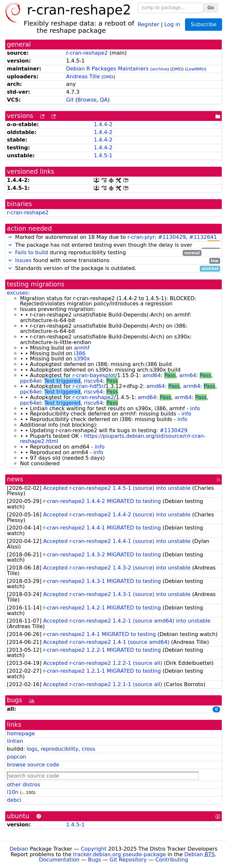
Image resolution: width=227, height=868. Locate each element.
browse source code (33, 765)
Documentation (59, 860)
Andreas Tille (83, 77)
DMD (177, 69)
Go (211, 8)
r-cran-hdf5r (88, 386)
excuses (17, 293)
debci (14, 800)
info (195, 408)
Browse (87, 100)
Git (70, 100)
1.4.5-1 (103, 155)
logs (32, 749)
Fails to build (31, 252)
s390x (82, 359)
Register (149, 24)
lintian (15, 741)
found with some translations (113, 261)
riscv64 (93, 381)
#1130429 (172, 237)
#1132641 (203, 237)
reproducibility (60, 749)
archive (160, 69)
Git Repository (128, 860)
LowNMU (196, 69)
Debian (19, 849)
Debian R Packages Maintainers (107, 69)
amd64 (152, 375)
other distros (23, 785)
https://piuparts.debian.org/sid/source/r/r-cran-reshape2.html (113, 439)
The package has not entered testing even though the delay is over (113, 245)
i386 (80, 353)
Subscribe (204, 24)
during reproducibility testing (104, 253)
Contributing (172, 860)
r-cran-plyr (141, 237)
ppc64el (31, 381)
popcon (17, 757)
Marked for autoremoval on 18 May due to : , (113, 237)
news (15, 479)
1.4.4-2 (103, 124)
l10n (13, 792)
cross (88, 749)
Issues (23, 260)
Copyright (93, 849)
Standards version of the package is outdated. (113, 269)
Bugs (94, 860)
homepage (21, 733)
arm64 (188, 375)
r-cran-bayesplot (94, 375)
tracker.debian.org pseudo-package (120, 854)
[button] (10, 237)
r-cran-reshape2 (87, 53)
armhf (82, 348)
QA (104, 100)
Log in (172, 24)
